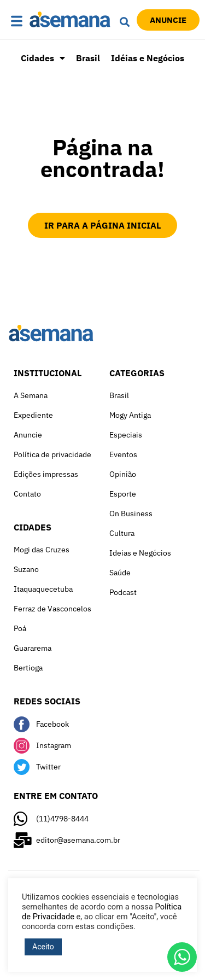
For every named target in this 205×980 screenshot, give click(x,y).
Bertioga (28, 668)
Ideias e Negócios (140, 553)
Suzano (26, 569)
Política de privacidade (52, 454)
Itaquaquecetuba (43, 589)
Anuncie (28, 435)
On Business (131, 514)
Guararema (33, 648)
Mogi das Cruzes (42, 550)
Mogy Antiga (130, 415)
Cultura (122, 533)
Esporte (123, 494)
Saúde (120, 573)
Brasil (88, 58)
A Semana (31, 395)
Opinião (123, 474)
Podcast (123, 592)
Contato (27, 494)
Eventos (123, 454)
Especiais (126, 435)
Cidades (43, 58)
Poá (20, 628)
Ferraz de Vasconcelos (52, 609)
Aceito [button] (43, 947)
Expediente (33, 415)
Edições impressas (46, 474)
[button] (17, 22)
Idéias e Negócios (148, 58)
